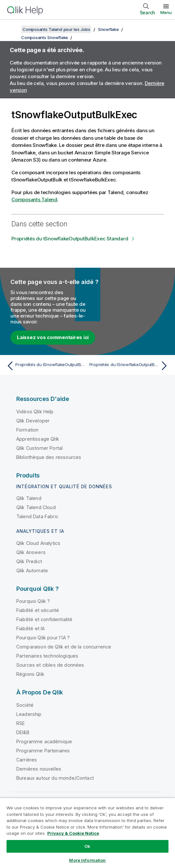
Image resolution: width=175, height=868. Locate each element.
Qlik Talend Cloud (36, 507)
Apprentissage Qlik (38, 439)
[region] (87, 833)
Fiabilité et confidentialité (44, 619)
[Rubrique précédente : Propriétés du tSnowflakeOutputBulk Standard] (45, 366)
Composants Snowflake (45, 37)
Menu (166, 12)
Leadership (29, 714)
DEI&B (23, 732)
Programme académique (44, 741)
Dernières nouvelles (39, 769)
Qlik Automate (32, 570)
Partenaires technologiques (47, 656)
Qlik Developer (33, 421)
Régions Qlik (30, 674)
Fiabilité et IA (30, 628)
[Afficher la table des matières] (13, 29)
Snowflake (109, 29)
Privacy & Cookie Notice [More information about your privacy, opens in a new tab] (73, 833)
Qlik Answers (31, 552)
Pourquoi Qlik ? (33, 601)
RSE (21, 723)
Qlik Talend (29, 498)
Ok (87, 846)
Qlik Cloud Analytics (38, 543)
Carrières (27, 760)
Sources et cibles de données (50, 665)
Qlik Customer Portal (39, 448)
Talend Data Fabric (37, 516)
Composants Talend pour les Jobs (56, 29)
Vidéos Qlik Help (35, 412)
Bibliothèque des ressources (49, 457)
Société (25, 705)
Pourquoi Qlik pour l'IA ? (43, 638)
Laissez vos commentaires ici (53, 337)
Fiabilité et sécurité (38, 610)
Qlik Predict (29, 561)
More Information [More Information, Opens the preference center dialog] (87, 860)
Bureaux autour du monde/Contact (55, 778)
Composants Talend (34, 199)
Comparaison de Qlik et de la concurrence (64, 647)
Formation (27, 430)
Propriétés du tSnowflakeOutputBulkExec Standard (70, 239)
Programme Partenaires (43, 751)
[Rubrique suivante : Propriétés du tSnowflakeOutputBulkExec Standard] (130, 366)
